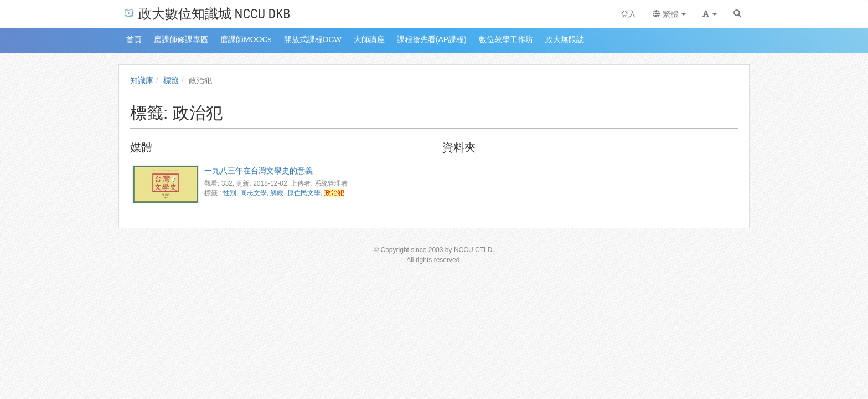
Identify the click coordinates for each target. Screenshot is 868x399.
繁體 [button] (669, 14)
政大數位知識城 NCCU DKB (206, 13)
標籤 (171, 80)
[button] (710, 14)
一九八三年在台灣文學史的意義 (259, 171)
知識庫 (142, 80)
